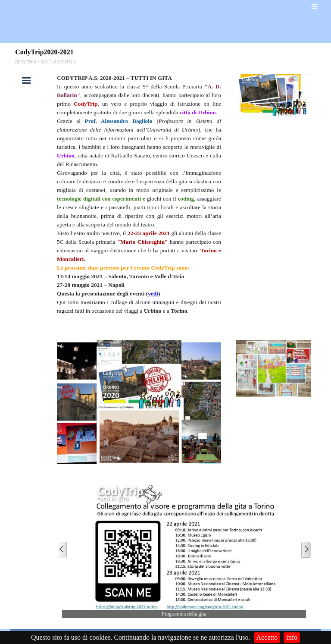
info (292, 637)
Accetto (267, 637)
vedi (153, 294)
